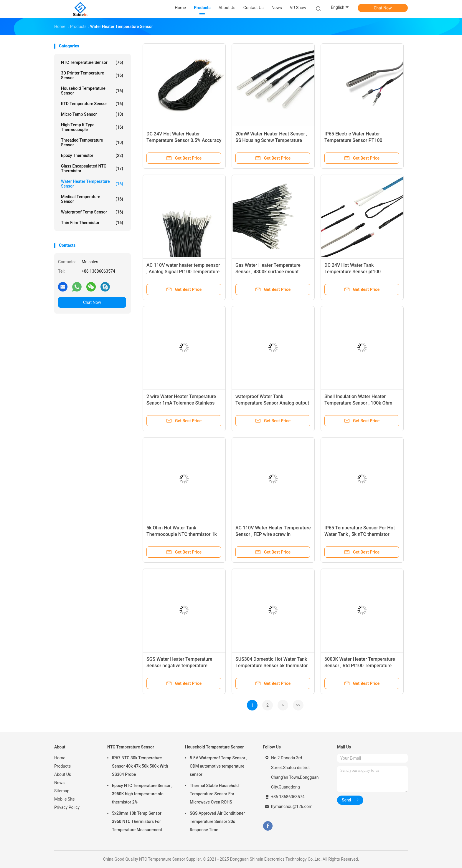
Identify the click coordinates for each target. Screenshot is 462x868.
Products (62, 766)
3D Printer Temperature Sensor (92, 75)
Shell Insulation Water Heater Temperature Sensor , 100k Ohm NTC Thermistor (358, 403)
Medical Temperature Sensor (92, 199)
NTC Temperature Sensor (92, 62)
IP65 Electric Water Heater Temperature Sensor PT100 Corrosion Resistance (353, 140)
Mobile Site (65, 799)
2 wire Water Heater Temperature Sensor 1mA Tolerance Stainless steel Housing (181, 403)
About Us (63, 774)
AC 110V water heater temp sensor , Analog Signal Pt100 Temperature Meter (183, 272)
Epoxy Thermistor (92, 155)
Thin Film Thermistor (92, 223)
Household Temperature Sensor (92, 91)
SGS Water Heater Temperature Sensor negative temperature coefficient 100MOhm (179, 666)
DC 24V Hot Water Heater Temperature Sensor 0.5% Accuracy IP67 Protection (184, 140)
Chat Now (383, 8)
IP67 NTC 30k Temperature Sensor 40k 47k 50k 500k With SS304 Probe (140, 766)
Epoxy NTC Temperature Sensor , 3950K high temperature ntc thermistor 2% (142, 794)
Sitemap (62, 791)
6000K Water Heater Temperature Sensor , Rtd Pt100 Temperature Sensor (360, 666)
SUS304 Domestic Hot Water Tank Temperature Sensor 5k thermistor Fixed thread (272, 666)
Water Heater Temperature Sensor (92, 184)
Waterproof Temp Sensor (92, 212)
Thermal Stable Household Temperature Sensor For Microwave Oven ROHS (214, 794)
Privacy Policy (67, 807)
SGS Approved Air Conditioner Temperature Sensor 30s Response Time (217, 821)
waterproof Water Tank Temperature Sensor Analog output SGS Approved (272, 403)
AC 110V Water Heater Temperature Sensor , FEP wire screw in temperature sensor (273, 534)
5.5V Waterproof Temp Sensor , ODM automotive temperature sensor (218, 766)
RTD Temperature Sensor (92, 104)
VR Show (298, 8)
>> (298, 705)
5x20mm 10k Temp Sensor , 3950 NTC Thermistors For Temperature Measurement (138, 821)
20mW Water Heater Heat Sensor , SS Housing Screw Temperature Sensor (271, 140)
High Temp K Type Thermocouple (92, 127)
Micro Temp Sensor (92, 114)
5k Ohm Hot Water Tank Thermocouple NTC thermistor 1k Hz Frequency (182, 534)
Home (60, 758)
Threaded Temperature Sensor (92, 143)
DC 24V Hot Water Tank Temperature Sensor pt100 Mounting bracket (353, 272)
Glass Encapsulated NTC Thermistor (92, 168)
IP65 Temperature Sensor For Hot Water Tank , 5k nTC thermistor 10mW (360, 534)
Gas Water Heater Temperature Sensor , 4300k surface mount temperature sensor (268, 272)
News (59, 783)
